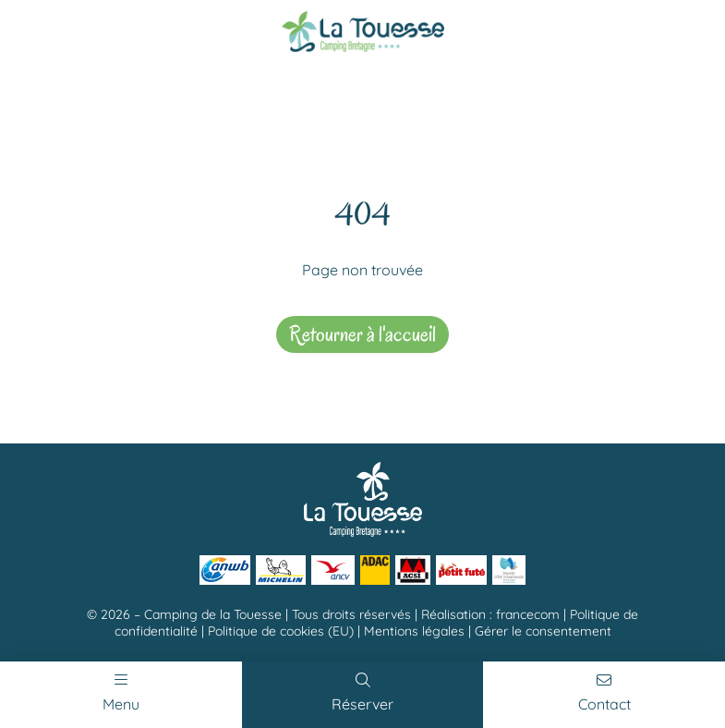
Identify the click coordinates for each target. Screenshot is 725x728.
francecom (528, 614)
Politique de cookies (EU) (281, 631)
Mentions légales (414, 631)
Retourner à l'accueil (362, 334)
